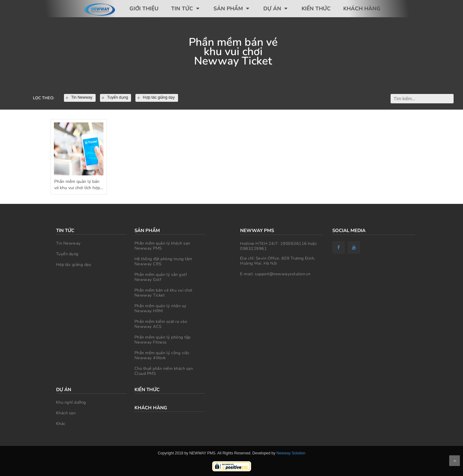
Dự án (276, 9)
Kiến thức (316, 9)
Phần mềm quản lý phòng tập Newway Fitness (163, 340)
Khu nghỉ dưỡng (71, 402)
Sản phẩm (232, 9)
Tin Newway (68, 243)
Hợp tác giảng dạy (74, 265)
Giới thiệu (144, 9)
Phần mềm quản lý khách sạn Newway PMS (162, 246)
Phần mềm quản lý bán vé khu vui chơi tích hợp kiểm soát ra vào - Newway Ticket (77, 186)
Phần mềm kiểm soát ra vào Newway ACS (161, 324)
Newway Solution (291, 453)
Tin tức (186, 9)
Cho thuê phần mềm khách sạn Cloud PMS (164, 371)
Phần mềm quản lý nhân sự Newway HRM (160, 308)
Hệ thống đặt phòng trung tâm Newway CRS (163, 261)
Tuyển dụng (67, 254)
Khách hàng (362, 9)
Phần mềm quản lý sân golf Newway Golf (161, 277)
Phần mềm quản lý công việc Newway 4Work (162, 355)
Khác (61, 424)
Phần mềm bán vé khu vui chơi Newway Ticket (163, 293)
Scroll (455, 461)
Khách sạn (66, 413)
